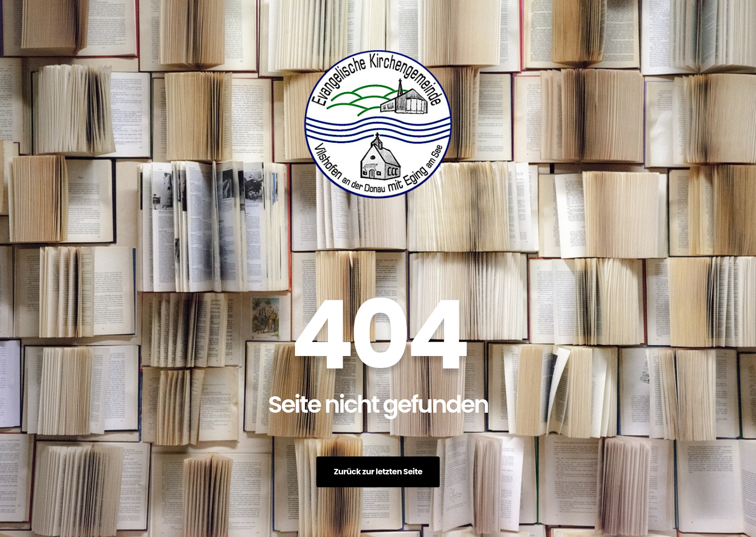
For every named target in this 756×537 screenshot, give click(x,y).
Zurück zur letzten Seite (378, 472)
